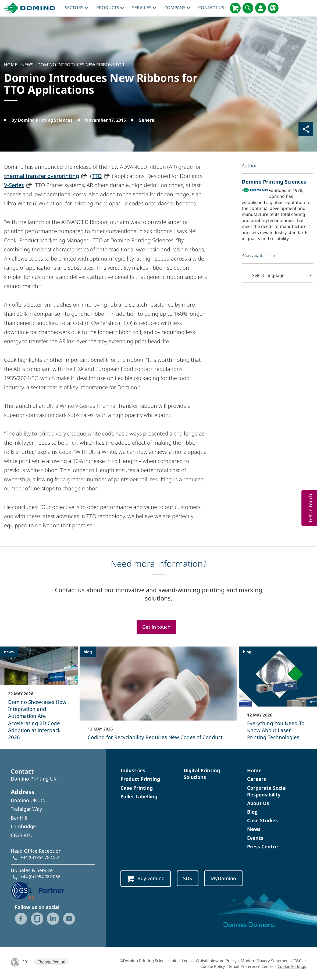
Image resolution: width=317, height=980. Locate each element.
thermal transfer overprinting (42, 176)
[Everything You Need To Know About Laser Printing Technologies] (278, 697)
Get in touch (156, 627)
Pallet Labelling (139, 796)
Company (177, 8)
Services (144, 8)
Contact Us (211, 8)
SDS (188, 878)
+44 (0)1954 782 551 (40, 857)
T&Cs (299, 961)
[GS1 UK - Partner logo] (38, 890)
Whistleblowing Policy (216, 961)
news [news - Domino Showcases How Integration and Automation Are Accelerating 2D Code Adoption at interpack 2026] (9, 652)
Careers (257, 779)
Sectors (77, 8)
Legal (187, 961)
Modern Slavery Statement (265, 961)
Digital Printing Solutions (202, 774)
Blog (252, 812)
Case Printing (137, 788)
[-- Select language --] (277, 275)
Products (110, 8)
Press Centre (263, 846)
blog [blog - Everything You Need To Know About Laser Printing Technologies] (247, 652)
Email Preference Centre (251, 966)
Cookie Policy (213, 966)
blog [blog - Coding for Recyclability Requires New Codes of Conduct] (88, 652)
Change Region (51, 962)
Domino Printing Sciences (274, 182)
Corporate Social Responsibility (267, 791)
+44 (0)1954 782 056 (40, 877)
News (254, 829)
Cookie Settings (292, 966)
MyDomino (223, 878)
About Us (258, 803)
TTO (97, 176)
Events (255, 838)
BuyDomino (146, 879)
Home (254, 770)
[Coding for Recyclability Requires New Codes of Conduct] (158, 697)
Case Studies (262, 820)
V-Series (14, 185)
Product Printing (140, 779)
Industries (133, 770)
